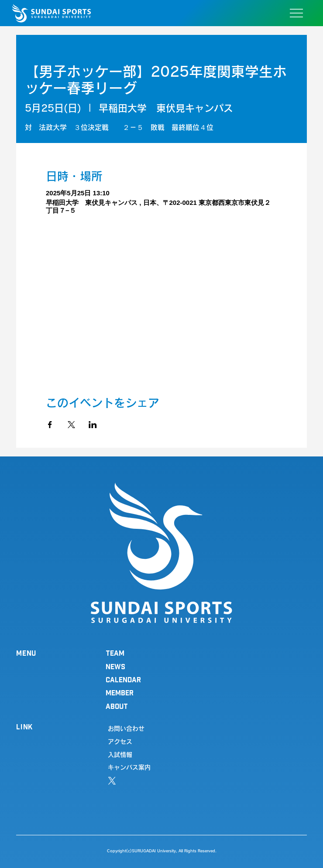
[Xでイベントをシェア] (71, 425)
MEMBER (120, 693)
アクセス (120, 742)
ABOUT (117, 706)
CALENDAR (123, 679)
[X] (112, 781)
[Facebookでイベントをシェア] (50, 425)
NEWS (115, 666)
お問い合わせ (126, 728)
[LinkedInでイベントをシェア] (93, 425)
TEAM (115, 653)
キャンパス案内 (129, 767)
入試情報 (120, 755)
